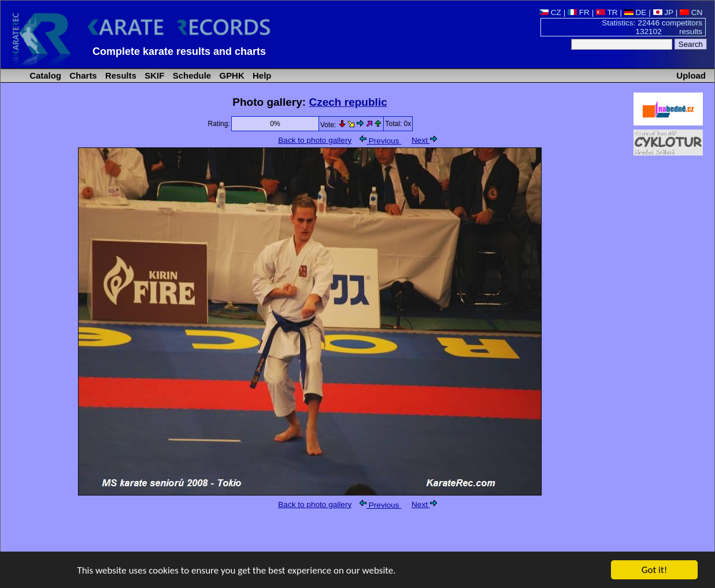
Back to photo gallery (315, 140)
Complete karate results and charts (179, 51)
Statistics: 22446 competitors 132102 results (652, 27)
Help (261, 75)
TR (607, 12)
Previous (380, 141)
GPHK (230, 75)
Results (120, 75)
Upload (691, 75)
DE (636, 12)
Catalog (44, 75)
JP (663, 12)
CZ (550, 12)
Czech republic (348, 102)
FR (579, 12)
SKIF (153, 75)
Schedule (191, 75)
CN (691, 12)
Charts (82, 75)
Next (424, 140)
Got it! (654, 570)
